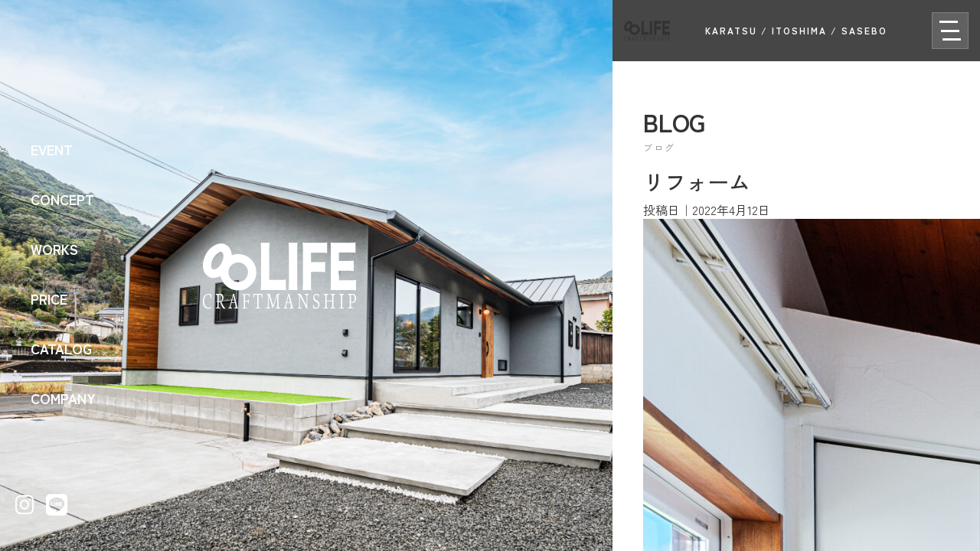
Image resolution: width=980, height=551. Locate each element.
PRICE (49, 298)
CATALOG (61, 348)
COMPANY (63, 398)
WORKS (54, 249)
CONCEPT (62, 199)
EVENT (52, 149)
